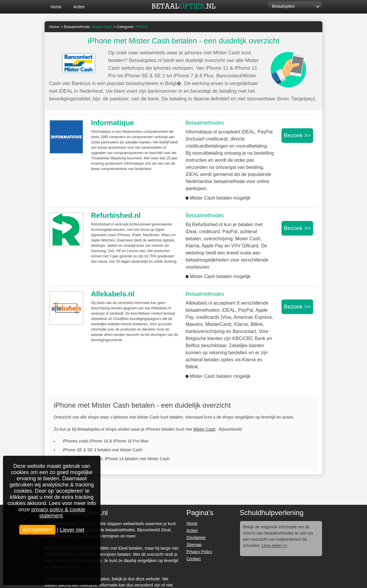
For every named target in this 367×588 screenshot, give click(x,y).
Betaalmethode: (88, 27)
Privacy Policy (199, 552)
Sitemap (194, 545)
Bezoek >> (297, 135)
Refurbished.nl (116, 215)
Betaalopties (283, 6)
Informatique (112, 123)
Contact (194, 559)
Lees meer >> (275, 545)
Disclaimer (196, 538)
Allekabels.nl (113, 294)
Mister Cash (204, 429)
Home (56, 7)
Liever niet (72, 530)
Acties (79, 7)
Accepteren (37, 530)
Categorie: (132, 27)
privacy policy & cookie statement (58, 513)
